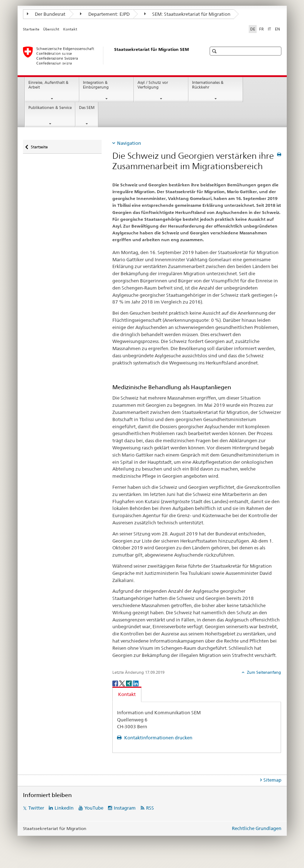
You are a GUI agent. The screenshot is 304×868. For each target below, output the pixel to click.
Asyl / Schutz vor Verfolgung (153, 85)
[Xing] (129, 683)
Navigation (129, 143)
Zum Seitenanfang (263, 672)
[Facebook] (116, 683)
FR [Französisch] (261, 29)
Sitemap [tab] (272, 780)
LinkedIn (64, 808)
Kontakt (70, 29)
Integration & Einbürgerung (96, 85)
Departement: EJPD (105, 14)
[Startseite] (107, 56)
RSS (150, 808)
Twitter (36, 808)
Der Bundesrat (46, 14)
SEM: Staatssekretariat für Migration (188, 14)
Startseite (31, 29)
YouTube (94, 808)
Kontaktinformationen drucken (158, 738)
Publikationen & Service (50, 108)
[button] (215, 51)
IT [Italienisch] (269, 29)
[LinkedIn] (136, 683)
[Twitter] (123, 683)
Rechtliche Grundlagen (257, 828)
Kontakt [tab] (127, 694)
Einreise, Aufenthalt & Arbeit (48, 85)
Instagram (125, 808)
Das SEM (87, 108)
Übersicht (51, 29)
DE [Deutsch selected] (253, 29)
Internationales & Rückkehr (208, 85)
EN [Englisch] (277, 29)
